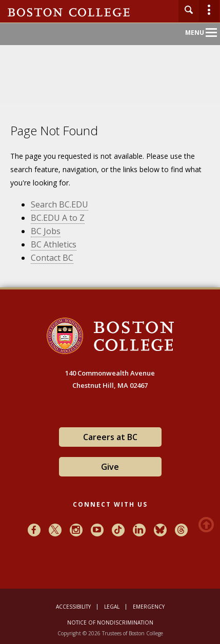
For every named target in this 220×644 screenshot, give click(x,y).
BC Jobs (46, 231)
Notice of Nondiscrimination (110, 622)
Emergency (149, 607)
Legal (112, 607)
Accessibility (73, 607)
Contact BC (52, 258)
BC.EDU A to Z (58, 218)
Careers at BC (110, 437)
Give (110, 467)
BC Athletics (54, 244)
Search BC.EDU (59, 204)
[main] (110, 210)
